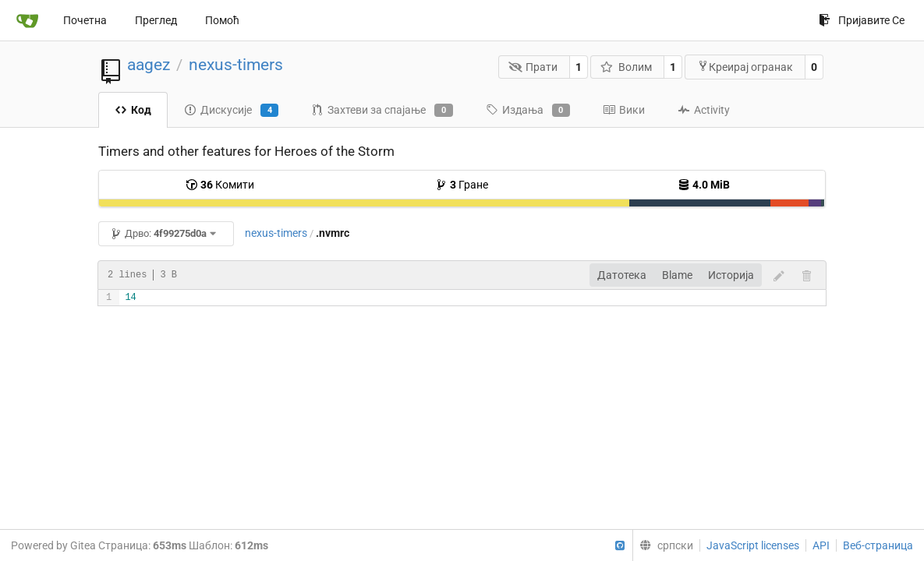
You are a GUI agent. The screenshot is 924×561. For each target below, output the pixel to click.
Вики (624, 110)
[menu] (663, 545)
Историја (731, 275)
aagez (149, 65)
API (821, 545)
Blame (677, 275)
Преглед (156, 20)
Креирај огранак (745, 67)
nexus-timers (236, 65)
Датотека (622, 275)
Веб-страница (878, 545)
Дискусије (231, 111)
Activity (704, 110)
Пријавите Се (862, 20)
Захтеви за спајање (382, 111)
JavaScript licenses (753, 545)
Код (133, 110)
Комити (220, 185)
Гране (462, 185)
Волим (626, 67)
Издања (528, 111)
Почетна (85, 20)
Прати (533, 67)
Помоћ (222, 20)
